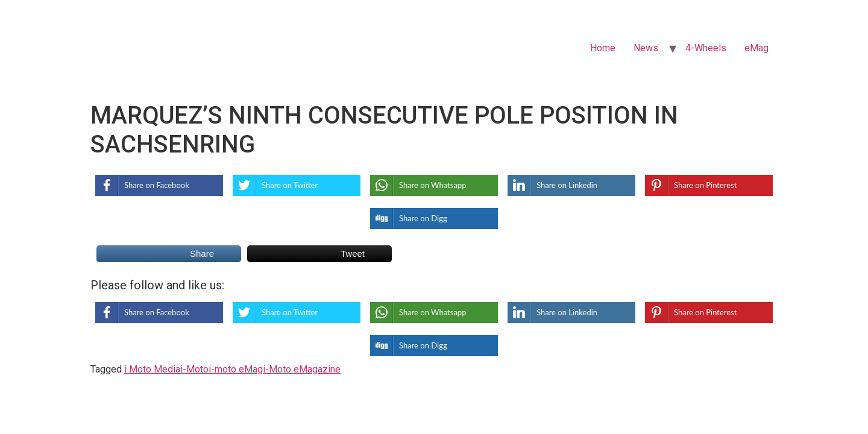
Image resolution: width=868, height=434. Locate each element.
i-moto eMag (236, 369)
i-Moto (194, 369)
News (646, 48)
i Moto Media (152, 369)
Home (603, 48)
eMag (756, 48)
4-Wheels (706, 48)
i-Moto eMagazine (302, 369)
